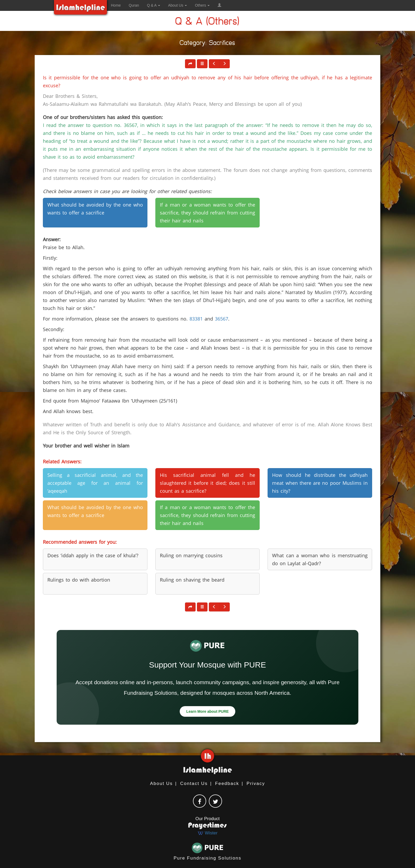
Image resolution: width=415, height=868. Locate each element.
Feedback (227, 784)
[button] (219, 5)
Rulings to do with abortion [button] (79, 580)
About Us (161, 784)
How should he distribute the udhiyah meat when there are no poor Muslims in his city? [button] (320, 483)
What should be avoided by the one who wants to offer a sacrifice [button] (95, 209)
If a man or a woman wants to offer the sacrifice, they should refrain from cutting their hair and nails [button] (208, 213)
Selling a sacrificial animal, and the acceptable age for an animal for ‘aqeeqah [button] (95, 483)
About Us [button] (177, 5)
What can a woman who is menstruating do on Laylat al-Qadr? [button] (320, 559)
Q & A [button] (154, 5)
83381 (196, 319)
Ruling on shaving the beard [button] (192, 580)
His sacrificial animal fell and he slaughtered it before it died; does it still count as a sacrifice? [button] (208, 483)
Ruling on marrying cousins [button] (191, 555)
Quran (134, 5)
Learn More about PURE (207, 711)
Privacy (256, 784)
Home (116, 5)
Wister (207, 833)
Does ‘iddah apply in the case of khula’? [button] (93, 555)
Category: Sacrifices (207, 44)
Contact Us (194, 784)
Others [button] (202, 5)
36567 (222, 319)
